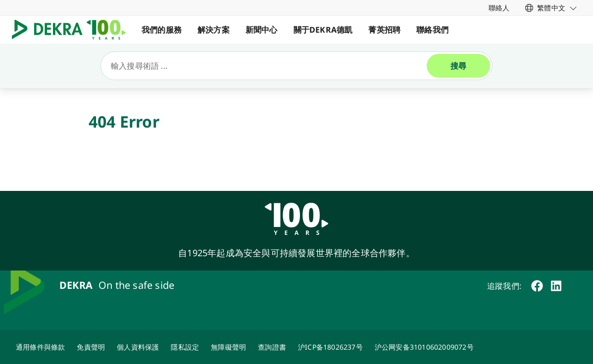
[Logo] (73, 30)
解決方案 (214, 30)
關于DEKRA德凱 (323, 30)
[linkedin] (556, 286)
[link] (551, 8)
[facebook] (537, 286)
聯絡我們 (432, 30)
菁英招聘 (384, 30)
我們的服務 (162, 30)
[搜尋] (268, 66)
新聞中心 (262, 30)
